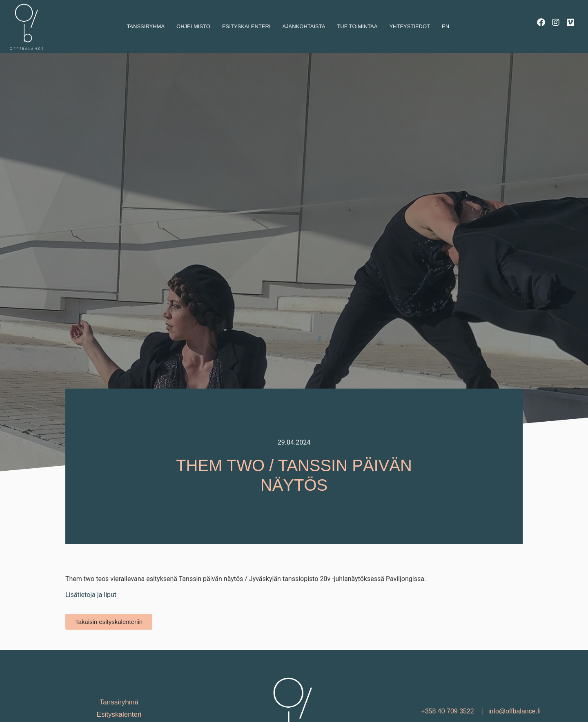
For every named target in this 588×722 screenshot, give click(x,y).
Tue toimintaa (357, 26)
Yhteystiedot (410, 26)
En (445, 26)
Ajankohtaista (304, 26)
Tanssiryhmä (146, 26)
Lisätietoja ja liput (91, 618)
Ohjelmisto (193, 26)
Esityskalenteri (246, 26)
